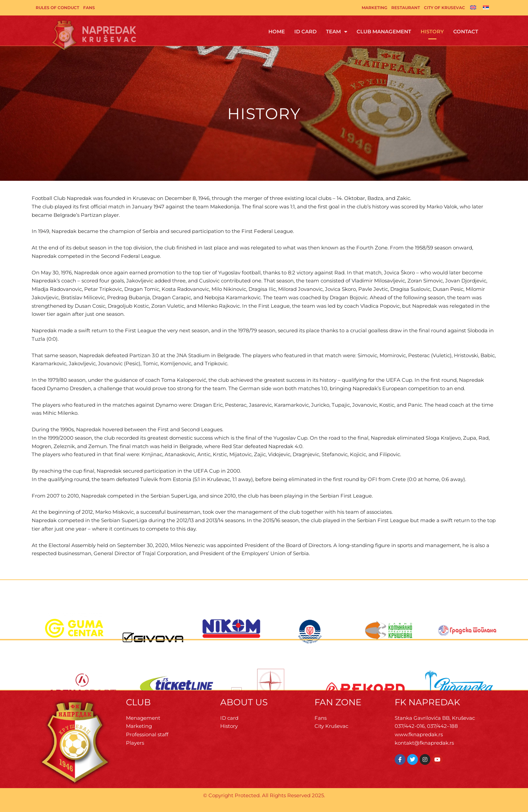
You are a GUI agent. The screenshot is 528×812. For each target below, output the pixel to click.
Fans (89, 8)
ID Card (305, 31)
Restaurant (406, 8)
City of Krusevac (444, 8)
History (432, 31)
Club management (384, 31)
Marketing (374, 8)
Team (337, 32)
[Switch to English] (473, 7)
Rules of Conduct (57, 8)
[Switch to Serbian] (486, 7)
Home (277, 31)
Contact (466, 31)
